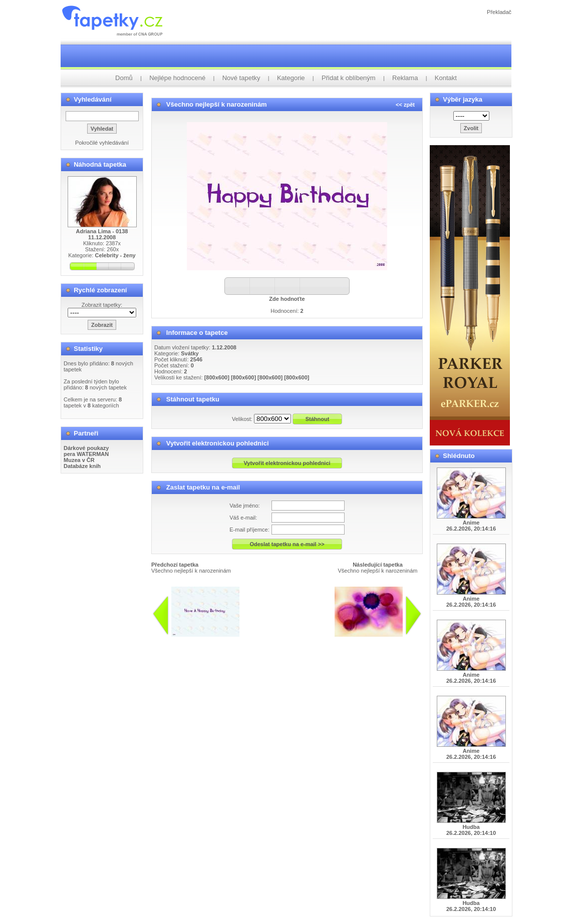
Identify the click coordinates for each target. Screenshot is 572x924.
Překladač (499, 12)
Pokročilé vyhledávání (102, 143)
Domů (124, 78)
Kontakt (446, 78)
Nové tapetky (241, 78)
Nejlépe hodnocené (177, 78)
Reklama (405, 78)
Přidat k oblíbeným (349, 78)
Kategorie (291, 78)
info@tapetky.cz (309, 641)
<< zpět (405, 105)
